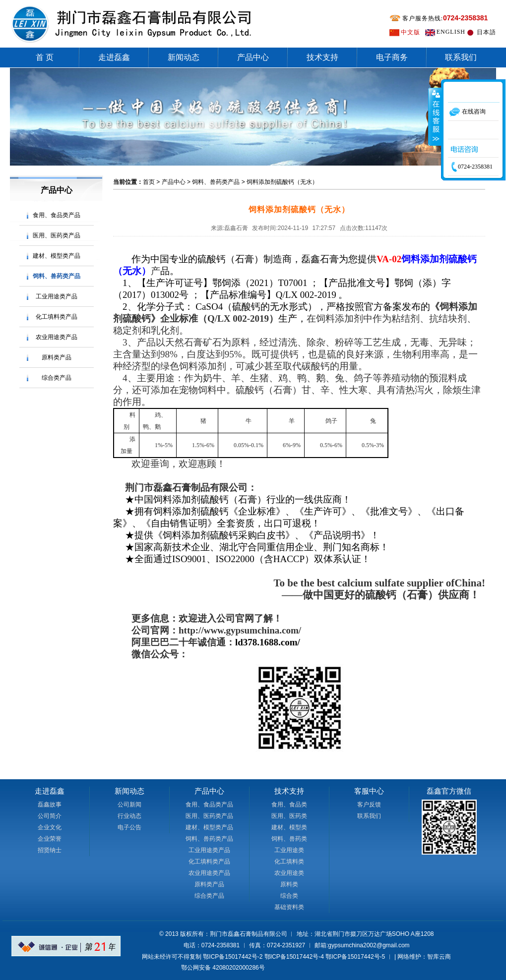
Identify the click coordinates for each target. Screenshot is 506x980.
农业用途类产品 (57, 337)
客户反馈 (369, 805)
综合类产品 (57, 378)
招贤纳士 (50, 850)
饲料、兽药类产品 (57, 276)
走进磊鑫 (114, 57)
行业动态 (129, 816)
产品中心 (253, 57)
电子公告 (129, 827)
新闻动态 (184, 57)
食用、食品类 (289, 805)
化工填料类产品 (57, 317)
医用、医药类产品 (57, 235)
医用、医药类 (289, 816)
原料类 (289, 884)
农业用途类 (289, 873)
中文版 (411, 32)
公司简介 (50, 816)
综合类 (289, 896)
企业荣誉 (50, 839)
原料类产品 (57, 357)
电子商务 (392, 57)
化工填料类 (289, 862)
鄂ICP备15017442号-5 (355, 957)
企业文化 (50, 827)
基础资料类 (289, 907)
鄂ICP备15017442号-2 (233, 957)
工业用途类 (289, 850)
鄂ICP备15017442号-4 (294, 957)
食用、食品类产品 (57, 215)
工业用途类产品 (57, 296)
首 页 (45, 57)
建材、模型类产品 (57, 256)
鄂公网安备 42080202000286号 (223, 968)
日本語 (486, 32)
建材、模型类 (289, 827)
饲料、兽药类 (289, 839)
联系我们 (461, 57)
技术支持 (322, 57)
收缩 (435, 116)
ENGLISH (451, 32)
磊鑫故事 (50, 805)
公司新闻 (129, 805)
